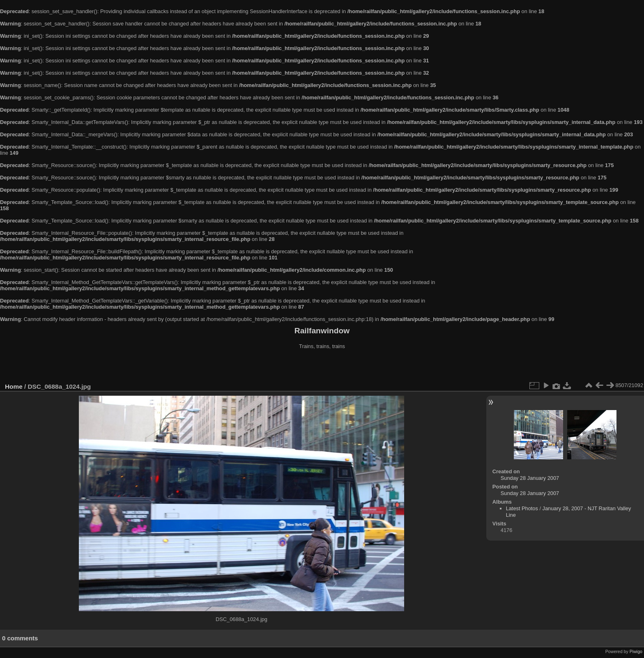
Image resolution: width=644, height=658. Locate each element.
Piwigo (636, 651)
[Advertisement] (322, 367)
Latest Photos (522, 508)
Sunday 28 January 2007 (530, 478)
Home (14, 386)
